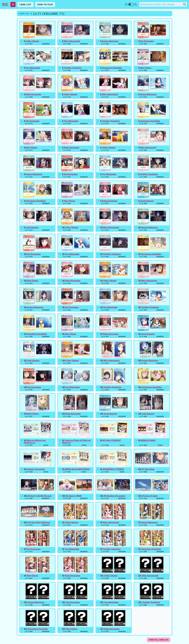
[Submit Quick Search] (185, 4)
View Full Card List (159, 640)
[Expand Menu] (13, 4)
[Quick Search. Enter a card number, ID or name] (163, 4)
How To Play (45, 4)
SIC (5, 4)
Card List (25, 4)
